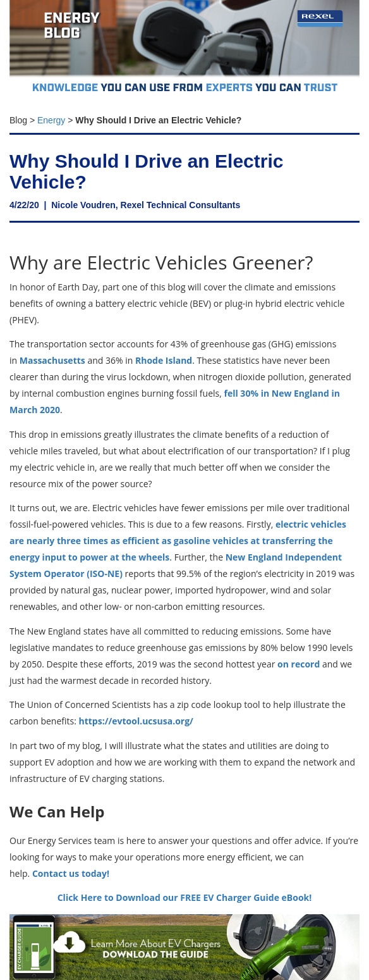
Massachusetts (52, 360)
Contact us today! (71, 873)
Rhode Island (164, 360)
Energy (51, 120)
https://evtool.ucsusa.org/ (136, 721)
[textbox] (184, 117)
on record (299, 664)
